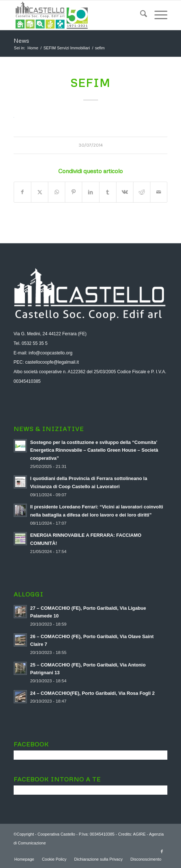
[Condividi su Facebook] (22, 192)
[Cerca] (140, 15)
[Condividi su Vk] (125, 192)
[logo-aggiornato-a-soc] (75, 15)
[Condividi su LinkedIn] (90, 192)
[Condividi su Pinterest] (74, 192)
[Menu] (157, 15)
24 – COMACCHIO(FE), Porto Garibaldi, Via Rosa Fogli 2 (93, 693)
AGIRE (139, 834)
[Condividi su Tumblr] (108, 192)
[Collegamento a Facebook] (162, 851)
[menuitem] (140, 15)
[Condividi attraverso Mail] (159, 192)
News (21, 41)
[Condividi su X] (40, 192)
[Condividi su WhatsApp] (57, 192)
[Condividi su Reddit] (142, 192)
